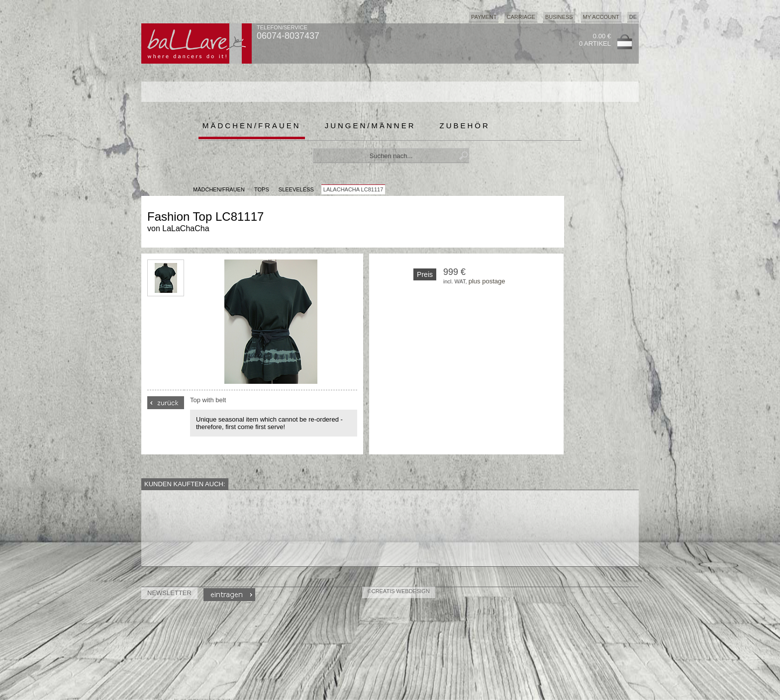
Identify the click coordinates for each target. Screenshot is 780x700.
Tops (262, 189)
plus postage (487, 281)
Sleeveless (296, 189)
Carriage (521, 17)
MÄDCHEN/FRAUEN (219, 189)
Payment (484, 17)
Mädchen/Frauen (252, 126)
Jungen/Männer (370, 126)
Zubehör (465, 126)
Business (559, 17)
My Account (601, 17)
